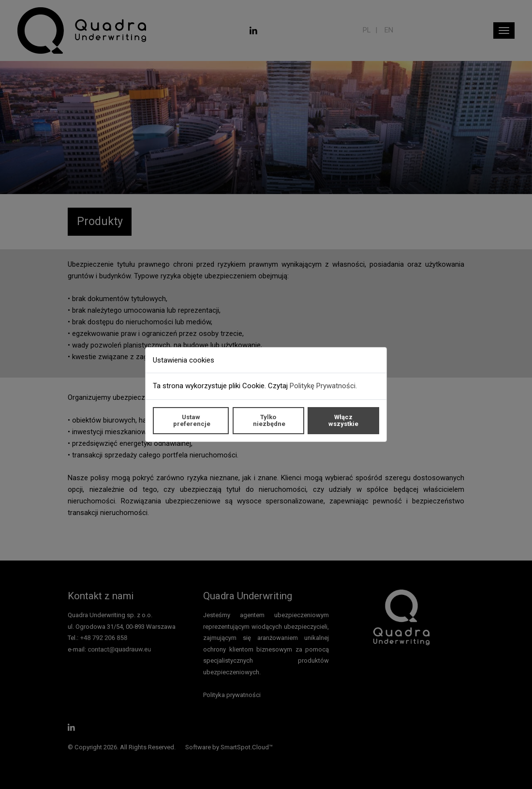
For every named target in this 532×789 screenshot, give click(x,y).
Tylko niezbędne (269, 420)
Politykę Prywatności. (323, 386)
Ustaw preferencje (192, 420)
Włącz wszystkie (343, 420)
